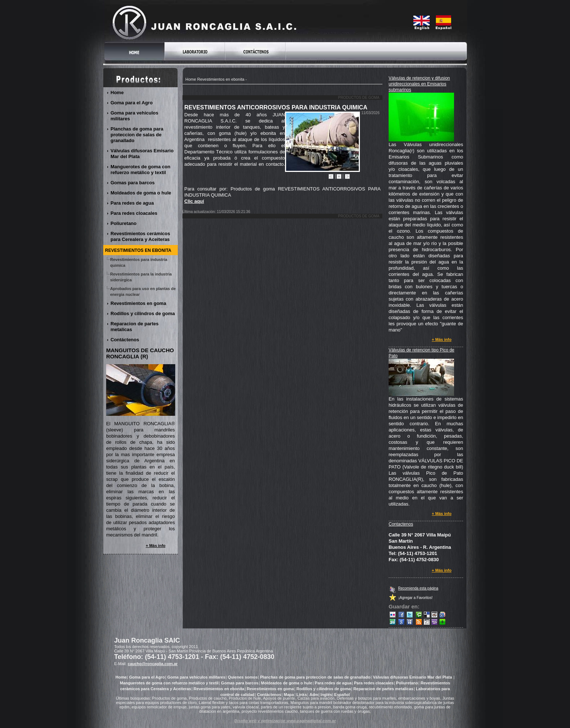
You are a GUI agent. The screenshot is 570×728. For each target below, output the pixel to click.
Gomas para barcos (133, 183)
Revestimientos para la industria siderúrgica (141, 277)
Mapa (289, 695)
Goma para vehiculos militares (135, 116)
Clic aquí (194, 201)
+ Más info (442, 339)
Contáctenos (125, 340)
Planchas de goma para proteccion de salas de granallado (137, 135)
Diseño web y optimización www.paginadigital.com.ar (285, 721)
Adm (314, 695)
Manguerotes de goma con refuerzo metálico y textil (141, 170)
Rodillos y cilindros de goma (143, 313)
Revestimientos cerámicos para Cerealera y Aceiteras (140, 236)
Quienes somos (243, 677)
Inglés (326, 695)
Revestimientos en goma (139, 303)
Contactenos (401, 524)
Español (342, 695)
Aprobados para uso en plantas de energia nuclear (143, 291)
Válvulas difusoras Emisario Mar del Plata (142, 154)
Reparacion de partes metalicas (135, 327)
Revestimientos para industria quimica (139, 262)
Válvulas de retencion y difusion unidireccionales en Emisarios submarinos (419, 84)
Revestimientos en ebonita (221, 79)
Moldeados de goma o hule (141, 193)
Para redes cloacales (134, 213)
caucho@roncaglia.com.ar (152, 664)
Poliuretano (124, 223)
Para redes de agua (132, 203)
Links (302, 695)
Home (191, 79)
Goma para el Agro (132, 103)
